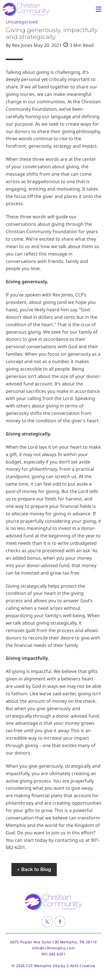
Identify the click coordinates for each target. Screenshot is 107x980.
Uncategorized (22, 22)
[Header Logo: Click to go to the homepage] (30, 9)
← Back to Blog (34, 869)
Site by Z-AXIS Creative (74, 966)
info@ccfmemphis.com (54, 948)
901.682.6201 (53, 954)
